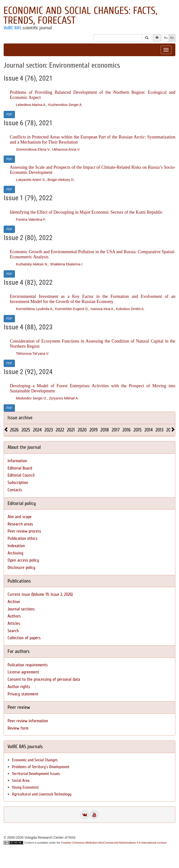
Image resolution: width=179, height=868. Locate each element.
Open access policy (23, 560)
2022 (60, 430)
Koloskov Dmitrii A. (130, 309)
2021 (71, 430)
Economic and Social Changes (35, 760)
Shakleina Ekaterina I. (67, 264)
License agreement (23, 672)
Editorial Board (20, 468)
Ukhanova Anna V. (66, 149)
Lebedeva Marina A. (31, 105)
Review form (18, 728)
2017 (116, 430)
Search (13, 631)
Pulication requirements (28, 665)
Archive (14, 602)
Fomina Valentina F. (31, 220)
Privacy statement (23, 694)
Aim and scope (20, 517)
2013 (159, 430)
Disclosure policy (22, 568)
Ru (166, 38)
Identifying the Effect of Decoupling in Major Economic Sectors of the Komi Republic (86, 212)
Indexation (16, 546)
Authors (14, 616)
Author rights (19, 687)
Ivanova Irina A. (102, 309)
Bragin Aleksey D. (61, 180)
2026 (14, 430)
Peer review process (24, 531)
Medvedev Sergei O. (32, 398)
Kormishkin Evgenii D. (72, 309)
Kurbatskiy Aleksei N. (32, 264)
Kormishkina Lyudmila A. (35, 309)
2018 (105, 430)
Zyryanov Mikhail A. (64, 398)
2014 (149, 430)
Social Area (21, 780)
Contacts (15, 490)
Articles (14, 623)
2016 (127, 430)
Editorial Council (21, 475)
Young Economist (25, 787)
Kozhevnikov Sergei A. (65, 105)
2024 (37, 430)
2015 (138, 430)
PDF (9, 115)
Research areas (20, 524)
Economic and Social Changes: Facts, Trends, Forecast (80, 16)
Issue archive (20, 418)
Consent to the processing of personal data (44, 679)
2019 (94, 430)
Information (17, 461)
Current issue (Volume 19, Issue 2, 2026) (40, 594)
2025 (26, 430)
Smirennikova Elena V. (33, 149)
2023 (49, 430)
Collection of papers (24, 638)
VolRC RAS (12, 28)
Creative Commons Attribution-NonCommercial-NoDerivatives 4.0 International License (114, 843)
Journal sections (21, 609)
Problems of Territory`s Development (41, 767)
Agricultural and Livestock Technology (42, 794)
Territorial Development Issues (36, 774)
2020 (82, 430)
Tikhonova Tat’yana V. (33, 354)
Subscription (18, 483)
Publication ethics (22, 539)
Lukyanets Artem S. (31, 180)
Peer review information (28, 721)
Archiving (15, 553)
